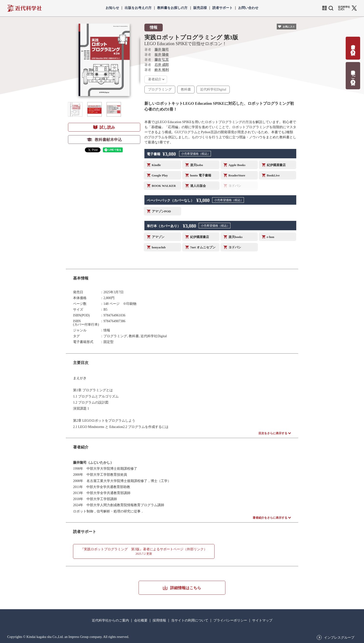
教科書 (186, 89)
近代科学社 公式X (344, 8)
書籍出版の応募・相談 (353, 45)
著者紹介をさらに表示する (270, 518)
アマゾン (158, 237)
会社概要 (141, 621)
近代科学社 (24, 8)
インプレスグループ (339, 638)
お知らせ (112, 8)
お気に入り (289, 27)
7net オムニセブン (203, 247)
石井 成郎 (162, 65)
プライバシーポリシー (230, 621)
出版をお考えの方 (138, 8)
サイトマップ (262, 621)
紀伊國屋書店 (276, 165)
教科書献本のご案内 (353, 73)
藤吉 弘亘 (162, 60)
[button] (75, 109)
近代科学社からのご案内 (110, 621)
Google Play (160, 175)
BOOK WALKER (164, 186)
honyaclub (159, 247)
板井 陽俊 (162, 55)
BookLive (273, 175)
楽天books (236, 237)
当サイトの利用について (190, 621)
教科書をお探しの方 (172, 8)
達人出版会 (198, 186)
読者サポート (222, 8)
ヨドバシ (235, 247)
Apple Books (237, 165)
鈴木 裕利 (162, 70)
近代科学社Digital (213, 89)
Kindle (156, 165)
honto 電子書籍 (201, 175)
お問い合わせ (248, 8)
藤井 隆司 (162, 50)
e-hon (271, 237)
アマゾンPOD (161, 211)
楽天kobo (197, 165)
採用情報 (159, 621)
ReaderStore (237, 175)
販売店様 (200, 8)
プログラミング (160, 89)
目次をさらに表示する (273, 433)
